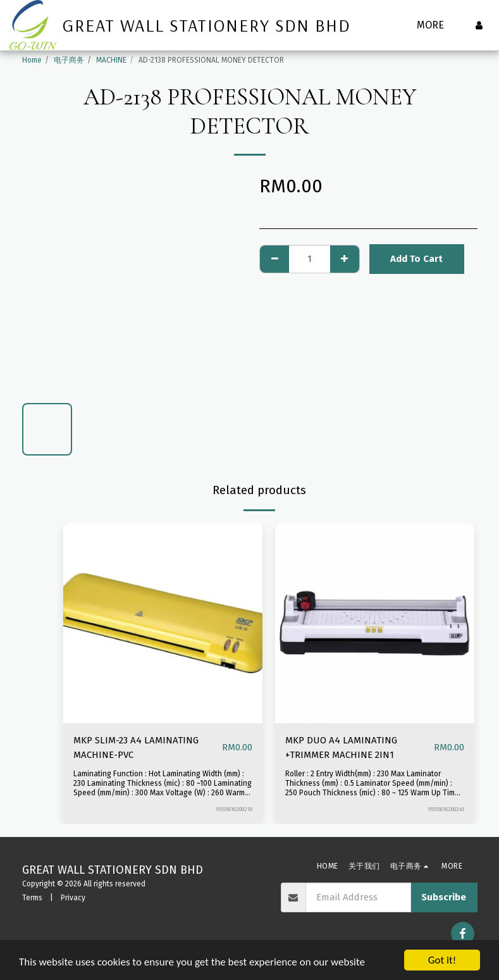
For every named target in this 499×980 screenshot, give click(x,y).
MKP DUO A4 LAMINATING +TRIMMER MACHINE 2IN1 (341, 747)
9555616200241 (446, 809)
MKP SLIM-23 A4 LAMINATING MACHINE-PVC (136, 747)
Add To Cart (416, 259)
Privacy (73, 898)
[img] (163, 623)
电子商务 (69, 60)
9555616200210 (234, 809)
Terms (32, 898)
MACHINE (111, 60)
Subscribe (444, 897)
